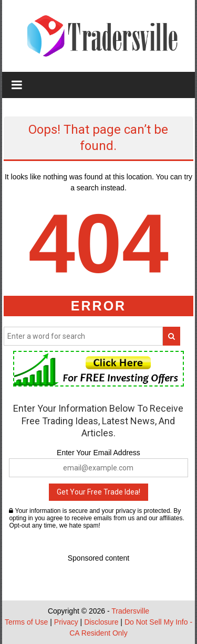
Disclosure (101, 622)
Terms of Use (26, 622)
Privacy (66, 622)
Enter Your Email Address (98, 453)
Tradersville (130, 611)
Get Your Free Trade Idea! (98, 492)
